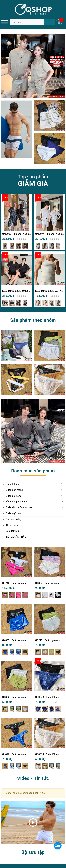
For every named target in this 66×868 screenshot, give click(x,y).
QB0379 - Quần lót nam (48, 697)
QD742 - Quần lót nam (14, 583)
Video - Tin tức (33, 778)
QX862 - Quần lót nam (14, 697)
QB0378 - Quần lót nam (48, 754)
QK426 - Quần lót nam (14, 754)
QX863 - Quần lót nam (14, 640)
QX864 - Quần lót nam (47, 583)
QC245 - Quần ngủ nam (48, 640)
